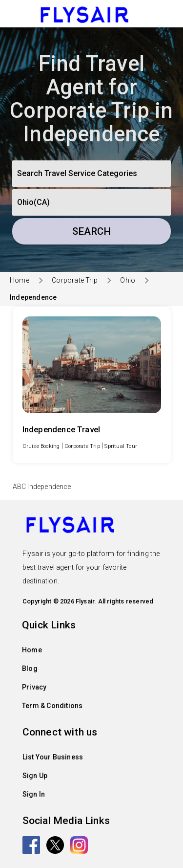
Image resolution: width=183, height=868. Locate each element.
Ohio (128, 280)
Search (91, 231)
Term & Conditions (52, 706)
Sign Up (35, 776)
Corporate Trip (75, 280)
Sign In (34, 794)
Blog (30, 668)
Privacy (34, 687)
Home (20, 280)
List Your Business (53, 757)
